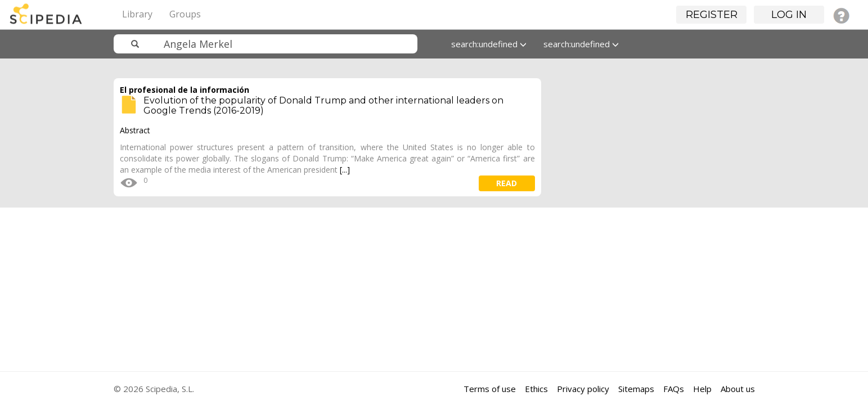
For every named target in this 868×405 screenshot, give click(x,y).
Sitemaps (636, 389)
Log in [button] (789, 15)
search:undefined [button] (489, 44)
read (507, 183)
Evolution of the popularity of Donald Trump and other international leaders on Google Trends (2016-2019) (323, 105)
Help (702, 389)
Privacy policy (583, 389)
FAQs (674, 389)
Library (137, 14)
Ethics (536, 389)
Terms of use (490, 389)
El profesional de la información (185, 90)
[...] (345, 170)
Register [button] (712, 15)
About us (738, 389)
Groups (185, 14)
